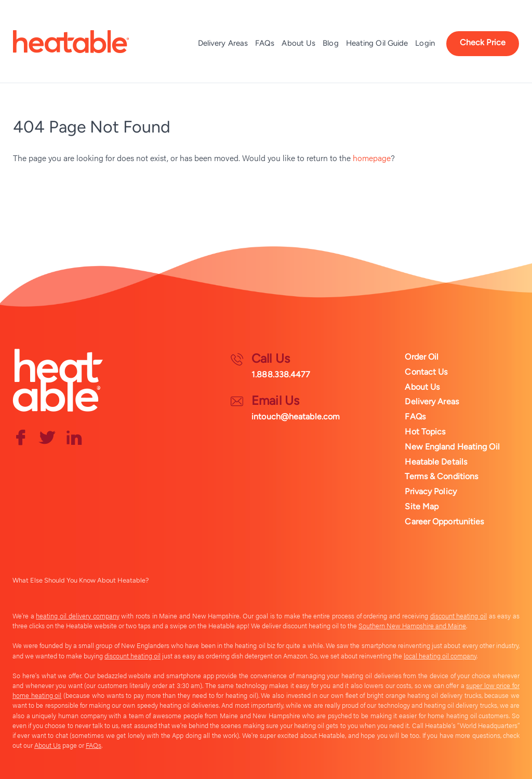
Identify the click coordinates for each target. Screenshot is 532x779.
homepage (372, 158)
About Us (298, 43)
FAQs (265, 43)
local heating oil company (440, 656)
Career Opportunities (444, 521)
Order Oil (422, 357)
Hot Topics (425, 432)
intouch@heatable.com (296, 417)
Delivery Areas (223, 43)
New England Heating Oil (452, 447)
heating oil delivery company (77, 616)
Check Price (483, 42)
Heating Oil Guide (377, 43)
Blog (330, 43)
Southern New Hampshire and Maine (412, 626)
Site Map (422, 506)
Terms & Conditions (441, 476)
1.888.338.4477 (281, 374)
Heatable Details (436, 462)
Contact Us (426, 372)
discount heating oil (458, 616)
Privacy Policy (430, 491)
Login (425, 43)
